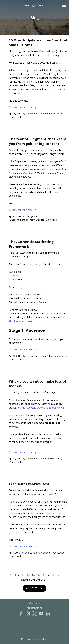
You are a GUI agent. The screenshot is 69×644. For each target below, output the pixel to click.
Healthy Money (54, 459)
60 (39, 575)
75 (53, 575)
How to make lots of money (33, 408)
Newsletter (35, 608)
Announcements (55, 114)
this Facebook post (21, 321)
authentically (55, 408)
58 (29, 575)
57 (24, 575)
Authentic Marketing (57, 356)
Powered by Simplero (35, 639)
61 (44, 575)
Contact (35, 603)
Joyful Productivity (55, 553)
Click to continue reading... (23, 107)
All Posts (35, 588)
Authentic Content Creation (31, 220)
